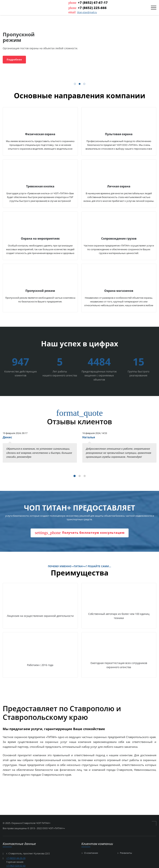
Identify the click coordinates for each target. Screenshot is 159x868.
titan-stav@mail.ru (87, 12)
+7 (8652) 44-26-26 (16, 858)
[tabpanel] (40, 447)
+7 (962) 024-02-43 (16, 866)
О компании (91, 853)
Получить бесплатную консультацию (80, 533)
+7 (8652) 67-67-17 (93, 3)
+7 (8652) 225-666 (92, 8)
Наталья (89, 437)
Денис (7, 437)
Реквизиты (126, 853)
